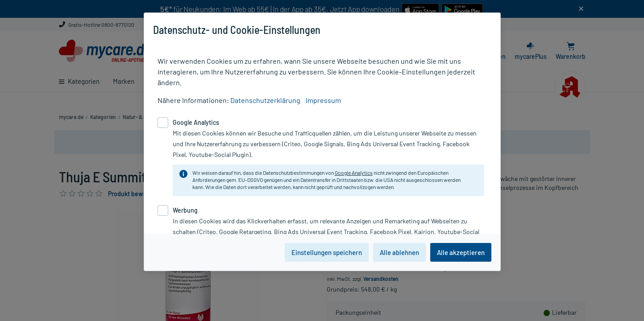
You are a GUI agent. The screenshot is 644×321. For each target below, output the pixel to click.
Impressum (323, 100)
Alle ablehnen (399, 252)
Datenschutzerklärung (265, 100)
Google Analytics (354, 173)
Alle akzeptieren (461, 252)
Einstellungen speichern (327, 252)
